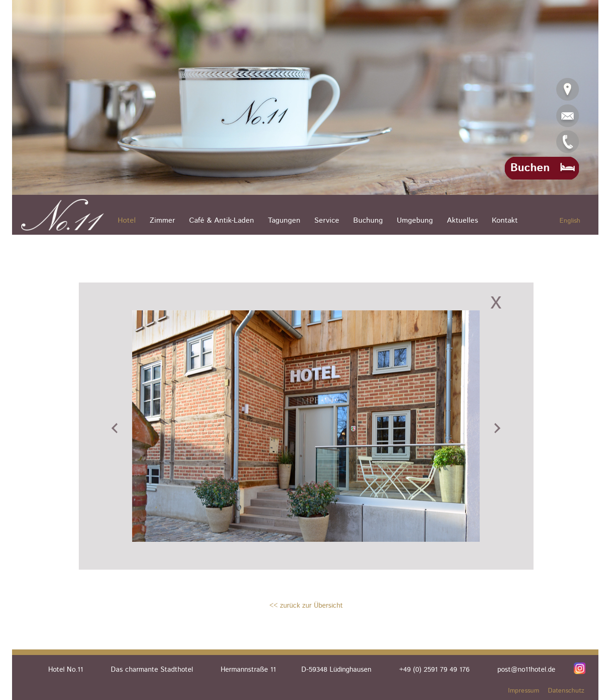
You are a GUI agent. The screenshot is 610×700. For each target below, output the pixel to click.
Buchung (368, 221)
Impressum (524, 691)
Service (327, 221)
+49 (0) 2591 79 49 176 (434, 670)
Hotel (127, 221)
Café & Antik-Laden (222, 221)
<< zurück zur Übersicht (306, 606)
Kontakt (505, 221)
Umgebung (415, 221)
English (570, 221)
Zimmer (162, 221)
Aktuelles (462, 221)
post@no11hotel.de (526, 670)
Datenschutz (566, 691)
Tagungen (284, 221)
